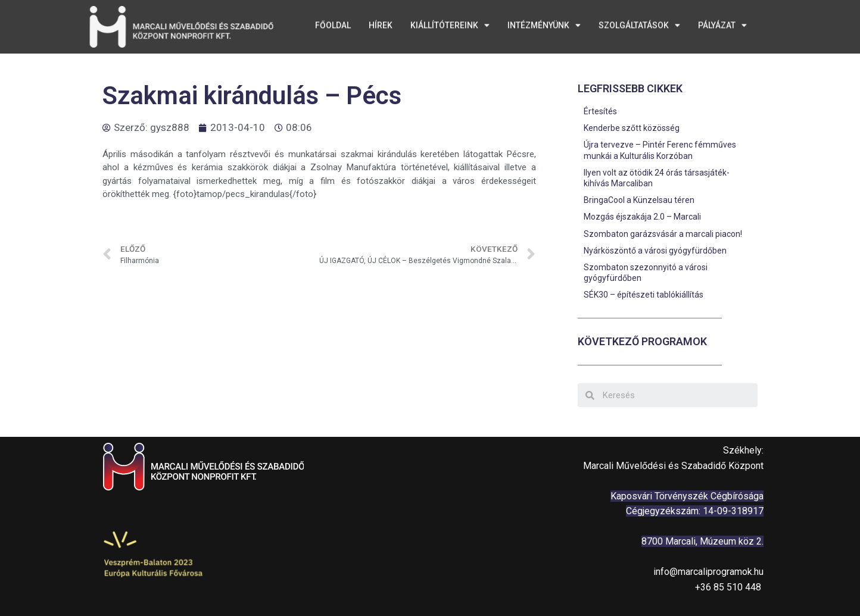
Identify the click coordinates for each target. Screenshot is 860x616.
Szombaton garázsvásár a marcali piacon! (663, 234)
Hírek (381, 23)
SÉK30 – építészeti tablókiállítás (644, 295)
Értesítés (600, 111)
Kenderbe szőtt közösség (632, 128)
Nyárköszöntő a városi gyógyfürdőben (655, 251)
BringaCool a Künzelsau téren (639, 200)
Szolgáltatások (639, 23)
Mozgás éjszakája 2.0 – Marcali (642, 217)
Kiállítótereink (450, 23)
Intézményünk (544, 23)
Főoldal (333, 23)
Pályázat (722, 23)
